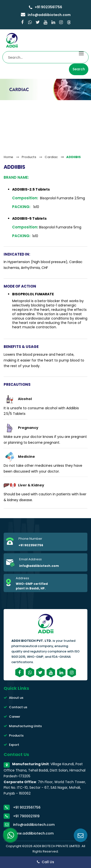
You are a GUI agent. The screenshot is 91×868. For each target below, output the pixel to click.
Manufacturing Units (25, 726)
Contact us (18, 707)
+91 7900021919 (26, 816)
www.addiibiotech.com (33, 833)
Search (79, 69)
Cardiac (51, 157)
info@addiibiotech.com (49, 15)
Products (29, 157)
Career (15, 717)
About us (16, 698)
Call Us (45, 862)
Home (8, 157)
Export (14, 745)
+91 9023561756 (48, 7)
